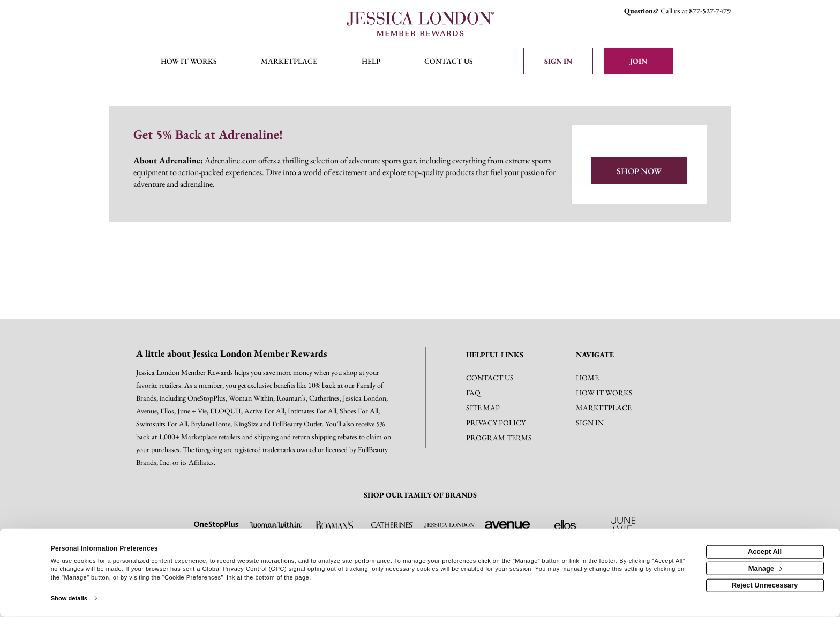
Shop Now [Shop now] (639, 171)
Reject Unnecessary (765, 585)
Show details (69, 598)
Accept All (765, 551)
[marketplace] (289, 62)
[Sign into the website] (558, 61)
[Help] (371, 62)
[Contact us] (449, 62)
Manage (765, 568)
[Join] (639, 61)
